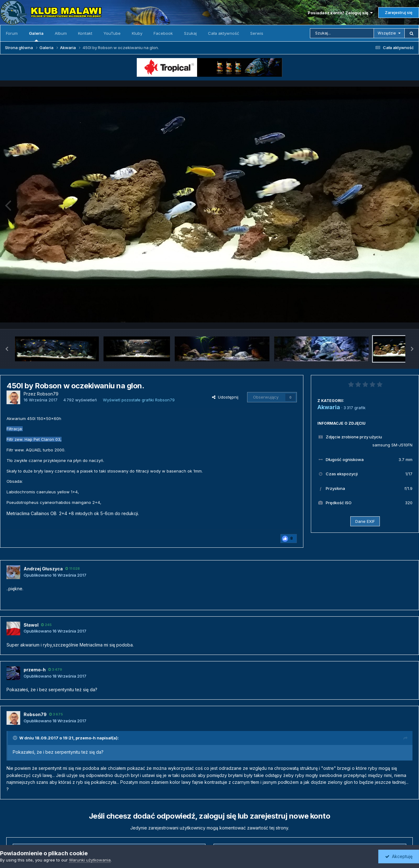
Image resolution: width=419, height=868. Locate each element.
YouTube (112, 33)
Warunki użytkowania (90, 860)
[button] (7, 349)
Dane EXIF (365, 521)
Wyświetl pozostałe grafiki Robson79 (139, 400)
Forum (12, 33)
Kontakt (85, 33)
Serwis (257, 33)
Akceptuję (399, 856)
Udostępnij (225, 397)
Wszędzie (387, 33)
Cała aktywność (223, 33)
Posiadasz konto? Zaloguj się (340, 13)
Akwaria (329, 407)
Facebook (163, 33)
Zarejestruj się (399, 12)
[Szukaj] (342, 33)
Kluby (137, 33)
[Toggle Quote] (16, 738)
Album (61, 33)
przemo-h (86, 738)
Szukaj (190, 33)
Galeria (36, 36)
